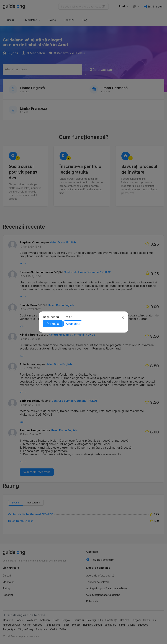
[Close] (123, 317)
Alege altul (73, 324)
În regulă (53, 324)
